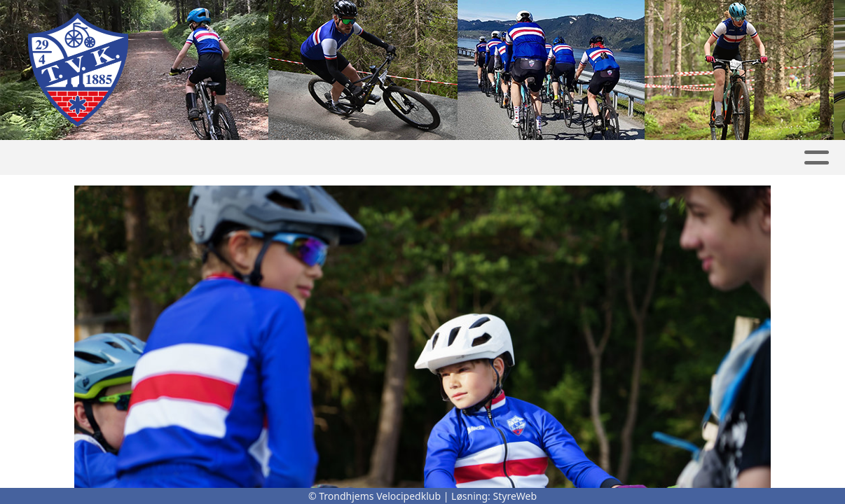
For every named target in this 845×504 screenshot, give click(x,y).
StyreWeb (515, 496)
